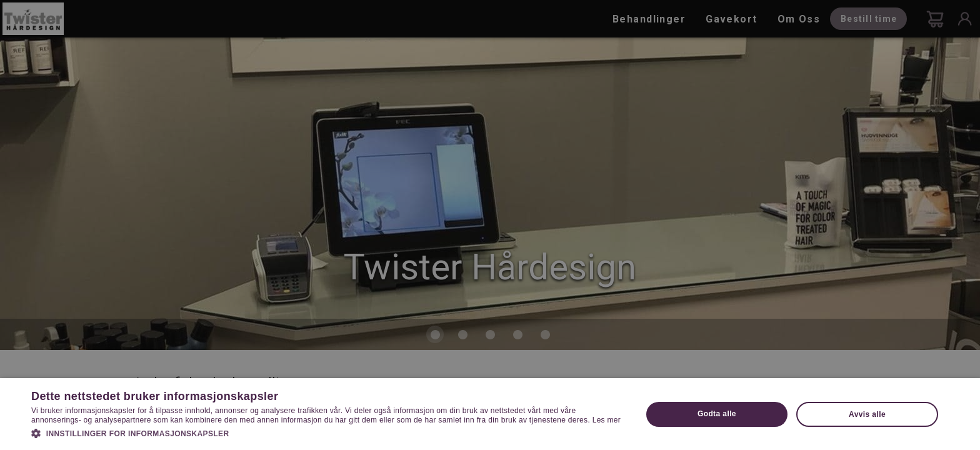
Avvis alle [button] (867, 414)
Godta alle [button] (717, 414)
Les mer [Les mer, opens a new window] (607, 420)
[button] (327, 432)
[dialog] (490, 225)
